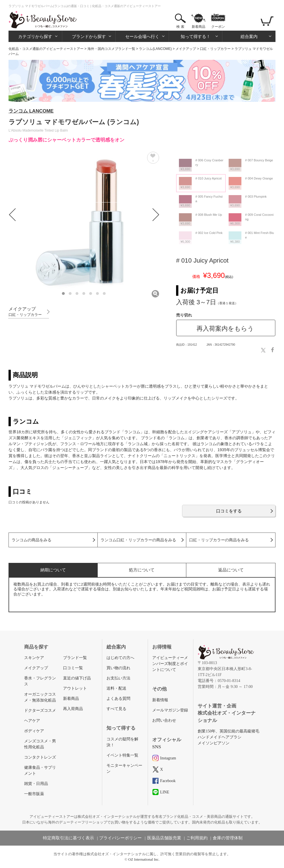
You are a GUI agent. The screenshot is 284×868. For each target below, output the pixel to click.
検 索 (180, 27)
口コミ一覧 (73, 668)
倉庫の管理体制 (228, 838)
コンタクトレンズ (40, 757)
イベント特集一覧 (122, 755)
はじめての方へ (120, 658)
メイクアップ (186, 49)
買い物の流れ (118, 668)
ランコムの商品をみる (32, 540)
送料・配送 (116, 688)
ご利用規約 (197, 838)
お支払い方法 (118, 678)
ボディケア (34, 731)
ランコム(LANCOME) (155, 49)
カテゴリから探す (35, 36)
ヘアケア (32, 721)
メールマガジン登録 (170, 710)
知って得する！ (196, 36)
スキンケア (34, 658)
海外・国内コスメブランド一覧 (111, 49)
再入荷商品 (73, 709)
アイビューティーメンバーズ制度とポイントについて (170, 664)
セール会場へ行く (142, 36)
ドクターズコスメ (40, 710)
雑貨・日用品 (36, 784)
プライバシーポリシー (120, 838)
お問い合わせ (164, 720)
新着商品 (199, 27)
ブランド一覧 (75, 658)
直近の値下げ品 (77, 678)
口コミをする (229, 511)
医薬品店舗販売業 (164, 838)
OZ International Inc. (144, 859)
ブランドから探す (89, 36)
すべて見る (116, 709)
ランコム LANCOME (31, 111)
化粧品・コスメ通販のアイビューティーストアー (46, 49)
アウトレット (75, 688)
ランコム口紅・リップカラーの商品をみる (138, 540)
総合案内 (249, 36)
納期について (53, 570)
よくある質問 (118, 699)
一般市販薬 (34, 794)
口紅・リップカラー (215, 49)
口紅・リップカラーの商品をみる (219, 540)
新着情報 (160, 700)
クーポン (218, 27)
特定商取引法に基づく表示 (68, 838)
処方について (142, 570)
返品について (231, 570)
